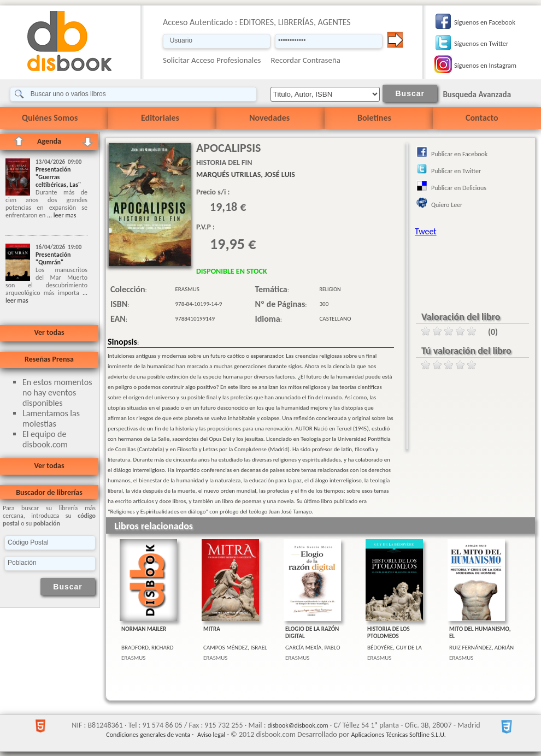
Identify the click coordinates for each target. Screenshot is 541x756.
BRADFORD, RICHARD (148, 648)
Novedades (269, 118)
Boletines (374, 118)
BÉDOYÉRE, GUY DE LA (395, 648)
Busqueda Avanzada (477, 94)
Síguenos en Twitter (481, 43)
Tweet (426, 231)
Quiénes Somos (50, 118)
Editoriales (160, 118)
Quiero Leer (447, 205)
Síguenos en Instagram (485, 65)
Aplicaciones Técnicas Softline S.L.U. (399, 735)
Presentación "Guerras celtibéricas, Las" (58, 177)
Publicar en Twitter (456, 171)
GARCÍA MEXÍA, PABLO (313, 648)
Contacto (482, 118)
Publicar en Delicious (459, 188)
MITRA (212, 629)
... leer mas (61, 215)
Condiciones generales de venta (148, 735)
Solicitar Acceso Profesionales (212, 60)
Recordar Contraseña (306, 60)
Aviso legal (211, 735)
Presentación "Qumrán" (53, 258)
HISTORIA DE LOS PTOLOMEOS (389, 633)
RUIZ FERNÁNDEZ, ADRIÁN (481, 648)
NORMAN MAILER (144, 629)
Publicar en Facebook (459, 154)
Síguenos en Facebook (485, 22)
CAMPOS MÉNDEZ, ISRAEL (235, 648)
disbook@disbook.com (298, 725)
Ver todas (49, 332)
